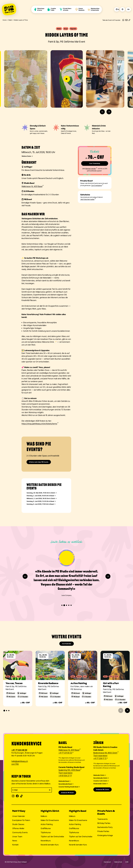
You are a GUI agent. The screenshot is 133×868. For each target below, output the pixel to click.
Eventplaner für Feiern (21, 820)
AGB (127, 862)
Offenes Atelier (18, 828)
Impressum (107, 862)
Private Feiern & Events (65, 9)
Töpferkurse (46, 832)
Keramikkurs (46, 841)
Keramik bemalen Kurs (50, 845)
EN (128, 9)
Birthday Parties (104, 823)
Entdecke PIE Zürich (103, 789)
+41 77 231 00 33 (65, 753)
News (15, 841)
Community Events (20, 832)
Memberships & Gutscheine (93, 9)
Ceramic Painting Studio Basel (68, 787)
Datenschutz (118, 862)
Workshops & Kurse (39, 9)
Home (5, 20)
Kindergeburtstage (105, 835)
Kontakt (15, 845)
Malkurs (44, 816)
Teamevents (103, 819)
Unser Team (17, 837)
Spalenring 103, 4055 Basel (69, 770)
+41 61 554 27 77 (65, 776)
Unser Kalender (19, 816)
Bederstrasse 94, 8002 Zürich (105, 753)
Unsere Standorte (80, 9)
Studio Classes (18, 824)
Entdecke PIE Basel (67, 793)
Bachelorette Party (105, 827)
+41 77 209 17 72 (100, 758)
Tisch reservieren (66, 773)
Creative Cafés (52, 9)
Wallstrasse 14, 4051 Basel (69, 750)
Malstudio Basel (64, 781)
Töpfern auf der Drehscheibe (52, 837)
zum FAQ (15, 764)
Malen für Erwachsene (50, 820)
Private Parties (103, 831)
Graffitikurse (46, 828)
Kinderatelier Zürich (100, 784)
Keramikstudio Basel (65, 784)
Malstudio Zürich (99, 775)
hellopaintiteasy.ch (20, 761)
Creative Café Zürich (100, 781)
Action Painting (47, 824)
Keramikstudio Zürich (100, 778)
